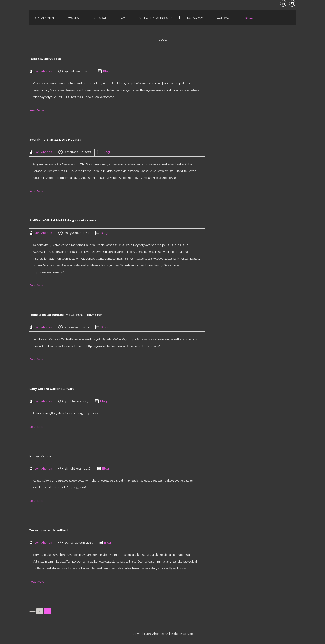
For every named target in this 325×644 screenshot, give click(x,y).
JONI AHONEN (44, 18)
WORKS (73, 18)
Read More (37, 110)
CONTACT (224, 18)
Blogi (107, 71)
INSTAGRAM (195, 18)
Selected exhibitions (156, 18)
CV (123, 18)
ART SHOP (100, 18)
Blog (249, 18)
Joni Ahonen (43, 71)
